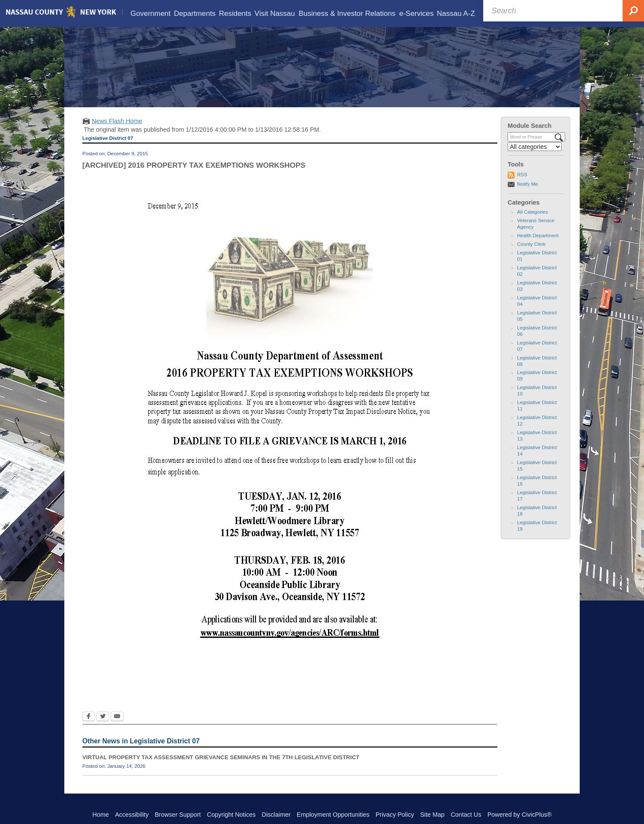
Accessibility (132, 815)
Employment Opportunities (333, 815)
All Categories (533, 210)
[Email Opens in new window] (117, 715)
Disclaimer (276, 815)
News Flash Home (117, 119)
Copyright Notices (232, 815)
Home (101, 815)
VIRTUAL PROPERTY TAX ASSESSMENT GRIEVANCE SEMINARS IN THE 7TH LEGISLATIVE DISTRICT (221, 756)
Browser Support (178, 815)
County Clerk (531, 242)
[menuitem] (150, 14)
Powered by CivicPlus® (520, 815)
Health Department (538, 234)
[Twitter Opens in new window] (103, 715)
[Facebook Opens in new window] (89, 715)
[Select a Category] (535, 145)
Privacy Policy (395, 815)
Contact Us (466, 815)
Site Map (432, 815)
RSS (522, 173)
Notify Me (528, 182)
